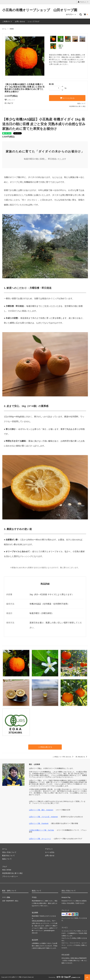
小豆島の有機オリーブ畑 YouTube (41, 830)
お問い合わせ (20, 21)
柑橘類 (12, 29)
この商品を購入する (45, 747)
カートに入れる (67, 98)
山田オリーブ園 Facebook (39, 823)
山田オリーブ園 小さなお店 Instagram (43, 817)
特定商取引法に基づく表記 (77, 106)
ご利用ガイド (7, 21)
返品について (81, 103)
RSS (4, 870)
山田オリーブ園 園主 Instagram (41, 810)
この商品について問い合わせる (63, 757)
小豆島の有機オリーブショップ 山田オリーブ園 (40, 10)
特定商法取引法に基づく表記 (12, 873)
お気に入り (10, 100)
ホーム (4, 29)
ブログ (5, 867)
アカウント (83, 2)
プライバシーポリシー (10, 876)
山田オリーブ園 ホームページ (40, 839)
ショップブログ (34, 21)
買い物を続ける (82, 757)
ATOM (9, 870)
